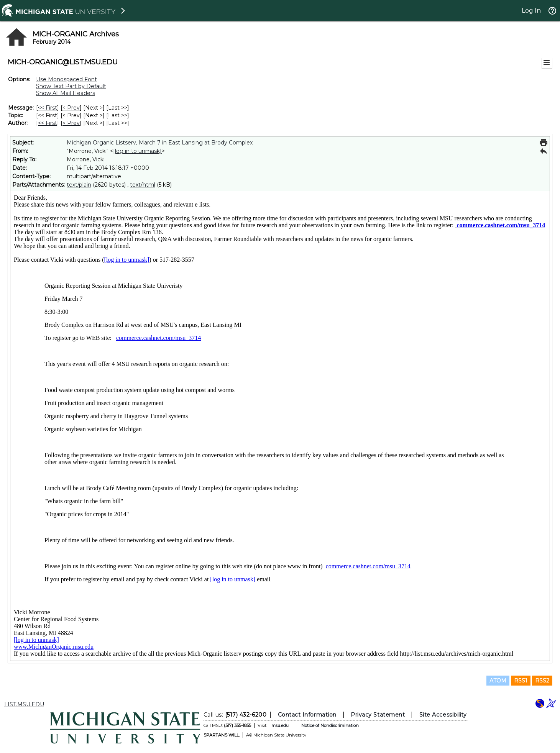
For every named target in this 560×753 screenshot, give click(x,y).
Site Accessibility (443, 715)
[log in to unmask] (137, 151)
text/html (143, 185)
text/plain (79, 185)
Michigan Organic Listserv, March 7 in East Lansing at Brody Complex (160, 143)
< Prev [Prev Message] (71, 108)
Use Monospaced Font (67, 79)
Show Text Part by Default (71, 86)
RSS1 (521, 681)
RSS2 (542, 681)
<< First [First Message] (48, 108)
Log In (531, 11)
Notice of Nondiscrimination (330, 725)
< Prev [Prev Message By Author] (71, 123)
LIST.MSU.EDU (24, 704)
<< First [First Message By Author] (48, 123)
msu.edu (280, 725)
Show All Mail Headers (66, 93)
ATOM (498, 681)
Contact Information (307, 715)
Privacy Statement (378, 715)
